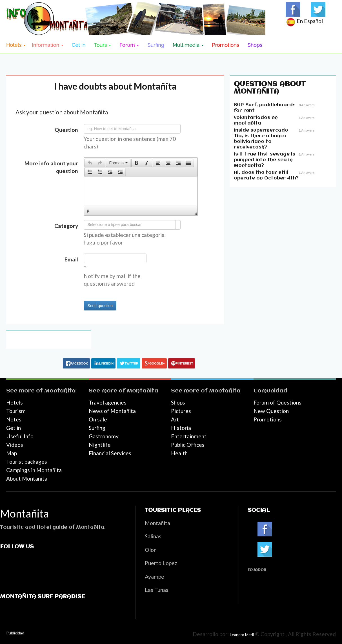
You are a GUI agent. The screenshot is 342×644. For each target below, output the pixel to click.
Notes (14, 419)
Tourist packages (27, 462)
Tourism (16, 411)
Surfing (156, 45)
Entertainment (189, 436)
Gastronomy (104, 436)
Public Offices (188, 445)
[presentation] (90, 163)
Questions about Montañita (270, 88)
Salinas (153, 536)
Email (71, 259)
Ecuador (257, 570)
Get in (79, 45)
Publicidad (15, 633)
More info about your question (51, 167)
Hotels (15, 402)
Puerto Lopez (161, 563)
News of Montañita (112, 411)
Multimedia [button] (188, 45)
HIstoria (181, 428)
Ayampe (155, 577)
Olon (151, 550)
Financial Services (110, 453)
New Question (271, 411)
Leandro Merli (242, 635)
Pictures (181, 411)
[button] (90, 163)
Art (175, 419)
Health (179, 453)
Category (66, 226)
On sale (98, 419)
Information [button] (47, 45)
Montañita (60, 391)
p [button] (88, 210)
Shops (255, 45)
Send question (100, 306)
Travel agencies (108, 402)
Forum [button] (129, 45)
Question (66, 130)
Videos (15, 445)
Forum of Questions (277, 402)
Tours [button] (103, 45)
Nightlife (100, 445)
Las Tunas (157, 590)
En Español (304, 21)
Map (12, 453)
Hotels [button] (16, 45)
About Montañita (27, 478)
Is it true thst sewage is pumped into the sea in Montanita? (265, 160)
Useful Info (20, 436)
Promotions (226, 45)
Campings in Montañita (34, 470)
